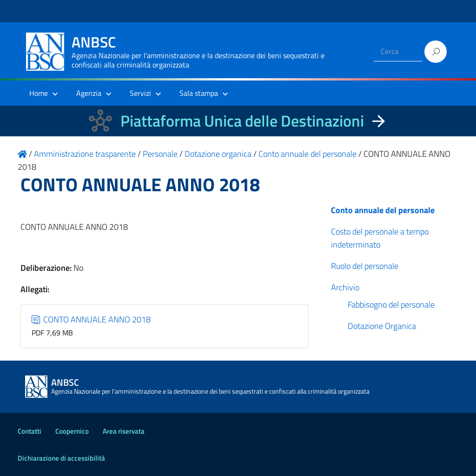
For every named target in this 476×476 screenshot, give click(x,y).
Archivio (345, 287)
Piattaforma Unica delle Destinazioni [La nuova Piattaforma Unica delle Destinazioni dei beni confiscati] (242, 121)
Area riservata (124, 431)
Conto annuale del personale (383, 210)
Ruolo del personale (365, 266)
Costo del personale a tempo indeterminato (380, 238)
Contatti (30, 431)
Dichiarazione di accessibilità (61, 458)
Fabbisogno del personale (391, 305)
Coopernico (72, 431)
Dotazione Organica (382, 326)
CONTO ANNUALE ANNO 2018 (91, 319)
